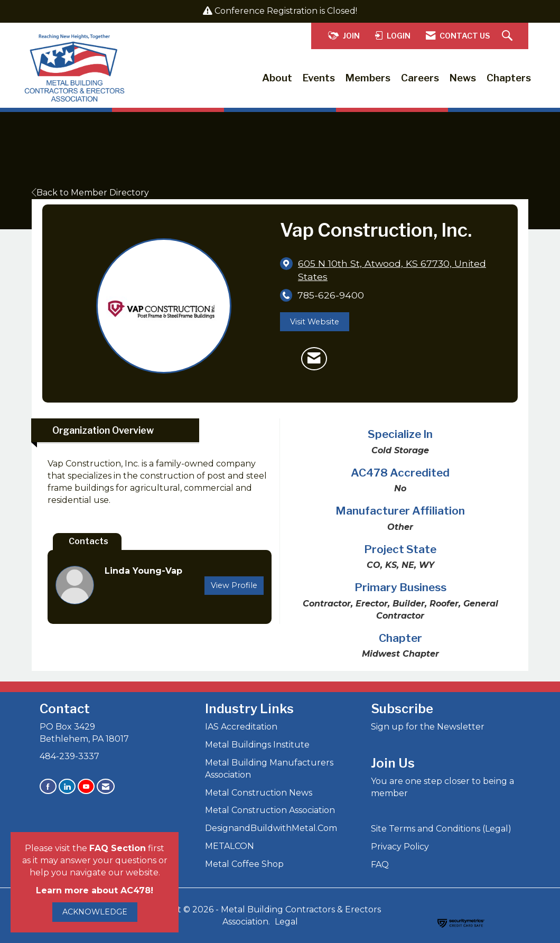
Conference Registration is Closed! (286, 11)
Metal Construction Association (270, 810)
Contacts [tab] (88, 541)
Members (368, 78)
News (463, 78)
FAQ (380, 865)
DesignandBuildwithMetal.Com (271, 828)
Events (319, 78)
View (234, 585)
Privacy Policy (400, 847)
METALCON (230, 846)
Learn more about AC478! (95, 890)
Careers (420, 78)
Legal (286, 922)
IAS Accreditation (241, 727)
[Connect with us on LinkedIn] (67, 786)
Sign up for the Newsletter (428, 727)
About (277, 78)
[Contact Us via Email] (106, 786)
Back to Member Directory (90, 193)
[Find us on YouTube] (86, 786)
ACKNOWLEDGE (95, 912)
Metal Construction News (259, 793)
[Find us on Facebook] (48, 786)
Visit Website (315, 322)
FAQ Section (118, 848)
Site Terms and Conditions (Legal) (441, 829)
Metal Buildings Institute (257, 745)
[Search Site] (508, 36)
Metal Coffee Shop (244, 864)
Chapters (509, 78)
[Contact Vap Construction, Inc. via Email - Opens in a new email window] (314, 359)
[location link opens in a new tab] (400, 270)
